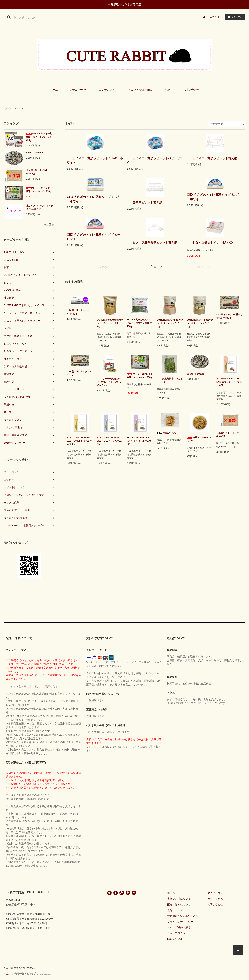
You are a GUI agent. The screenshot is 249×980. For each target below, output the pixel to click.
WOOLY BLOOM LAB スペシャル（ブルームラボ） (139, 441)
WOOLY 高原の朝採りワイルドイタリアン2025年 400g (140, 323)
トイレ (20, 108)
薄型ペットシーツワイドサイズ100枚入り (39, 207)
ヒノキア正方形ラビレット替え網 (212, 158)
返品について (175, 910)
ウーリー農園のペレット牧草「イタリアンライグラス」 (110, 382)
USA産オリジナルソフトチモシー (79, 373)
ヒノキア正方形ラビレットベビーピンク (155, 160)
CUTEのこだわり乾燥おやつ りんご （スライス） (200, 323)
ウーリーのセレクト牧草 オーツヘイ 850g (39, 190)
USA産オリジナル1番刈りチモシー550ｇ (229, 316)
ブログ (168, 90)
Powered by (28, 974)
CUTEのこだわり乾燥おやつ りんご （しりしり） (110, 323)
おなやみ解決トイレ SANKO (210, 243)
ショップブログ (176, 933)
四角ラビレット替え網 (145, 203)
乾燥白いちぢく (167, 433)
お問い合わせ (191, 90)
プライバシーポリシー (180, 922)
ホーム (54, 90)
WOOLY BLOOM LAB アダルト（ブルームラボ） (79, 441)
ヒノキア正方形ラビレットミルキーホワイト (95, 160)
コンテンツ (108, 90)
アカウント (214, 17)
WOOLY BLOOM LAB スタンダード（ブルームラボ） (229, 382)
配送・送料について (179, 904)
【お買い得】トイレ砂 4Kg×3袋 (37, 172)
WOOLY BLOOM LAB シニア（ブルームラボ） (109, 441)
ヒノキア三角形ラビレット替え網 (152, 243)
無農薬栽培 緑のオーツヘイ (169, 380)
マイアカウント (216, 893)
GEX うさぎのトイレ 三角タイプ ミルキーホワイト (214, 197)
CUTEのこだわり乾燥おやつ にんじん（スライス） (170, 323)
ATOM (178, 939)
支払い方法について (179, 899)
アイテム (234, 17)
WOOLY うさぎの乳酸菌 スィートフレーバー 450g (40, 137)
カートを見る (215, 899)
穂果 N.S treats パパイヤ (199, 439)
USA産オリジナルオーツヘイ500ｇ (79, 312)
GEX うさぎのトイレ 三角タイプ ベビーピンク (94, 237)
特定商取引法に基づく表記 (183, 916)
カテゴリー (78, 90)
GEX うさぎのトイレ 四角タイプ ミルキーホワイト (94, 199)
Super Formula (36, 153)
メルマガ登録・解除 (140, 90)
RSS (170, 939)
